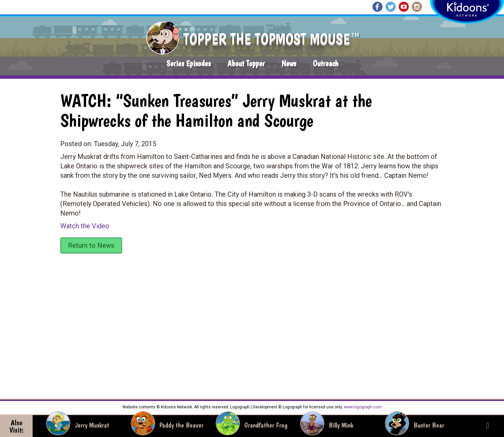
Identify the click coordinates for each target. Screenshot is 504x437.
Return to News (91, 245)
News (289, 63)
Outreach (326, 63)
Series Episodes (189, 63)
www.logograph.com (362, 407)
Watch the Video (85, 226)
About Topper (246, 63)
